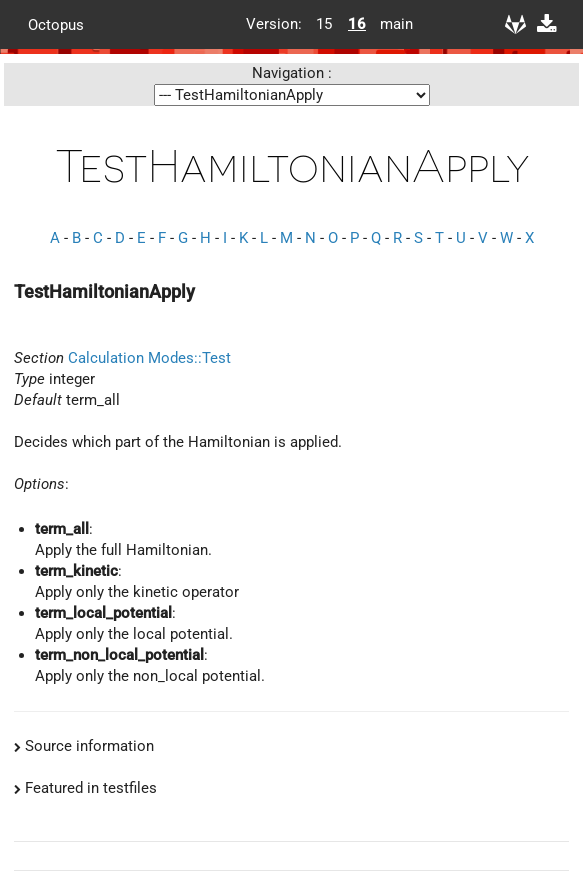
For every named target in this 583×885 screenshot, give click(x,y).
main (389, 24)
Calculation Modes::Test (149, 358)
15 (324, 24)
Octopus (56, 24)
